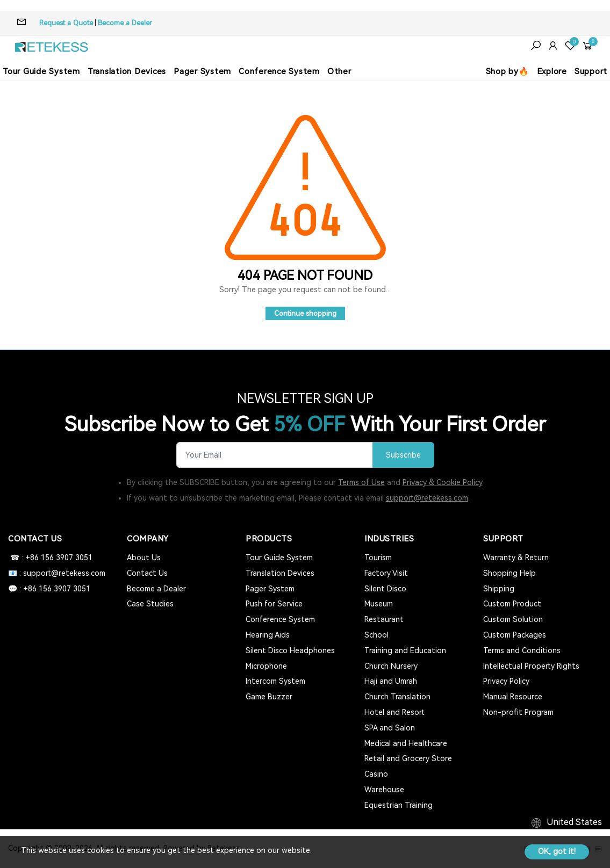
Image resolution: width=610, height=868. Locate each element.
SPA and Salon (390, 728)
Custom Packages (515, 635)
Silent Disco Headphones (290, 650)
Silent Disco (385, 589)
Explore (552, 71)
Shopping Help (509, 573)
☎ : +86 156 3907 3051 (50, 558)
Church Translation (397, 697)
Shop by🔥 (508, 71)
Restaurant (384, 619)
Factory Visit (386, 573)
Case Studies (150, 604)
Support (591, 71)
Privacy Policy (506, 681)
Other (339, 71)
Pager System (202, 71)
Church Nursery (391, 666)
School (376, 635)
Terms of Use (361, 482)
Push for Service (274, 604)
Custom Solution (513, 619)
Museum (379, 604)
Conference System (279, 71)
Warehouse (384, 790)
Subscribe (403, 455)
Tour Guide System (41, 71)
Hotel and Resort (394, 712)
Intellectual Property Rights (531, 666)
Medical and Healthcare (406, 743)
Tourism (378, 558)
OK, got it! (557, 851)
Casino (376, 774)
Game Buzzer (269, 697)
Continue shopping (305, 313)
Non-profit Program (518, 712)
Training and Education (405, 650)
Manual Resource (513, 697)
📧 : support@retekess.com (57, 573)
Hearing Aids (268, 635)
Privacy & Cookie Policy (443, 482)
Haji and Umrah (391, 681)
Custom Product (512, 604)
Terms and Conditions (522, 650)
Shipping (499, 589)
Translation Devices (127, 71)
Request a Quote (66, 23)
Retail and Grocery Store (408, 758)
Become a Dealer (125, 23)
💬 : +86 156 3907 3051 (49, 589)
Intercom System (275, 681)
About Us (144, 558)
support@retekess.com (427, 498)
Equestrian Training (399, 805)
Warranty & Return (516, 558)
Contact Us (147, 573)
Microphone (266, 666)
